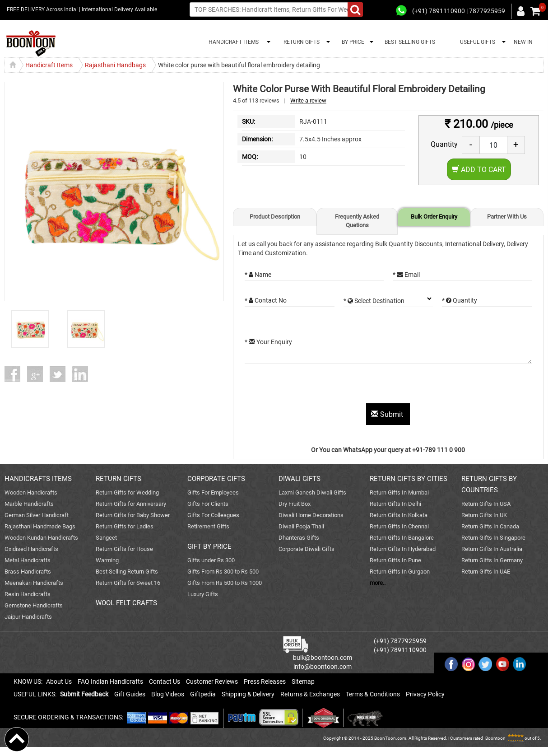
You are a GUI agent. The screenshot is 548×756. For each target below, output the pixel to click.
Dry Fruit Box (295, 504)
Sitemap (303, 681)
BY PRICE (352, 42)
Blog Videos (168, 694)
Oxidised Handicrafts (31, 549)
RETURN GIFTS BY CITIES (409, 479)
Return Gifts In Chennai (399, 526)
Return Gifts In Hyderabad (403, 549)
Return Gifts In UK (484, 515)
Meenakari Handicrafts (34, 583)
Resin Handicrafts (28, 594)
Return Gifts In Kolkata (399, 515)
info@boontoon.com (323, 667)
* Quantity (460, 300)
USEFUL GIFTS (476, 42)
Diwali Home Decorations (311, 515)
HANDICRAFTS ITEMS (38, 479)
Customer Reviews (212, 681)
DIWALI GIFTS (300, 479)
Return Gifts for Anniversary (131, 504)
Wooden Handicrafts (31, 492)
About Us (59, 681)
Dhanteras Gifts (299, 538)
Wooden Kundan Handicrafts (41, 538)
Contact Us (165, 681)
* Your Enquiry (268, 342)
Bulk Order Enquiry (434, 217)
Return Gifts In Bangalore (402, 538)
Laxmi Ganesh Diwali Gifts (312, 492)
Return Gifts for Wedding (127, 492)
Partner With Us (507, 217)
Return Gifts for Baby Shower (133, 515)
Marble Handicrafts (29, 504)
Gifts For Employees (213, 492)
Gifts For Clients (208, 504)
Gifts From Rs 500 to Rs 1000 (225, 583)
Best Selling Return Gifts (127, 572)
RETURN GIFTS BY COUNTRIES (489, 484)
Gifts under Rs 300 (211, 560)
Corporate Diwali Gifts (307, 549)
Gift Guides (130, 694)
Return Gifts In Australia (492, 549)
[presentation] (313, 386)
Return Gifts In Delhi (395, 504)
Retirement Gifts (208, 526)
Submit (388, 414)
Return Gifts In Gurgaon (400, 572)
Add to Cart (479, 170)
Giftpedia (203, 694)
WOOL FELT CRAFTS (126, 603)
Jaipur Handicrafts (28, 617)
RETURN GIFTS (300, 42)
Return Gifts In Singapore (493, 538)
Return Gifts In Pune (395, 560)
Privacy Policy (425, 694)
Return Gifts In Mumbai (399, 492)
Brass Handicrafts (28, 572)
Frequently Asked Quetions (357, 221)
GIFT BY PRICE (209, 546)
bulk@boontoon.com (323, 658)
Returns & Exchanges (310, 694)
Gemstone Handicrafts (34, 605)
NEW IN (523, 42)
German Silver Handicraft (37, 515)
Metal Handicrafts (28, 560)
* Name (258, 275)
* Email (406, 275)
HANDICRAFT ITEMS (232, 42)
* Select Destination (374, 301)
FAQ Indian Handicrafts (110, 681)
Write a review (308, 100)
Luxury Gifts (203, 594)
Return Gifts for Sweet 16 (128, 583)
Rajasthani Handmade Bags (40, 526)
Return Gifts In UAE (486, 572)
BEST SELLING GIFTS (410, 42)
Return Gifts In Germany (492, 560)
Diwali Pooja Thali (301, 526)
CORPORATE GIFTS (216, 479)
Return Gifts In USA (486, 504)
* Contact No (266, 300)
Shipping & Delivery (248, 694)
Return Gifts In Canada (490, 526)
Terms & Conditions (373, 694)
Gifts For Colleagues (213, 515)
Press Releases (265, 681)
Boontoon (495, 738)
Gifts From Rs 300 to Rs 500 (223, 572)
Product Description (275, 217)
